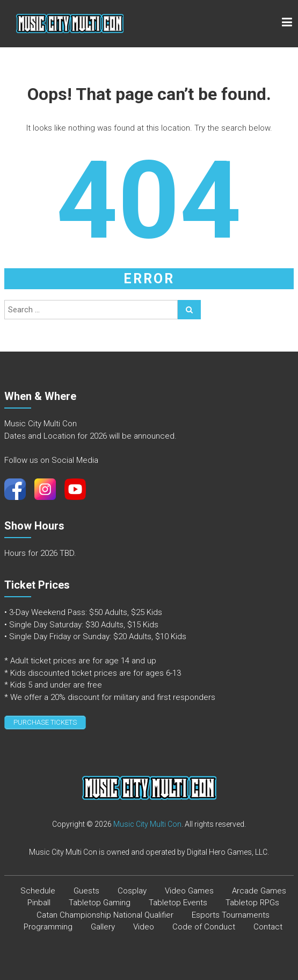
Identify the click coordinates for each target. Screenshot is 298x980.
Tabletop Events (178, 903)
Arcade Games (259, 891)
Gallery (103, 927)
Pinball (39, 903)
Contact (268, 927)
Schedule (38, 891)
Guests (86, 891)
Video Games (189, 891)
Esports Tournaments (231, 915)
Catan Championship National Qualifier (105, 915)
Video (144, 927)
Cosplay (132, 891)
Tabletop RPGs (252, 903)
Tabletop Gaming (100, 903)
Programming (48, 927)
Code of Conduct (204, 927)
